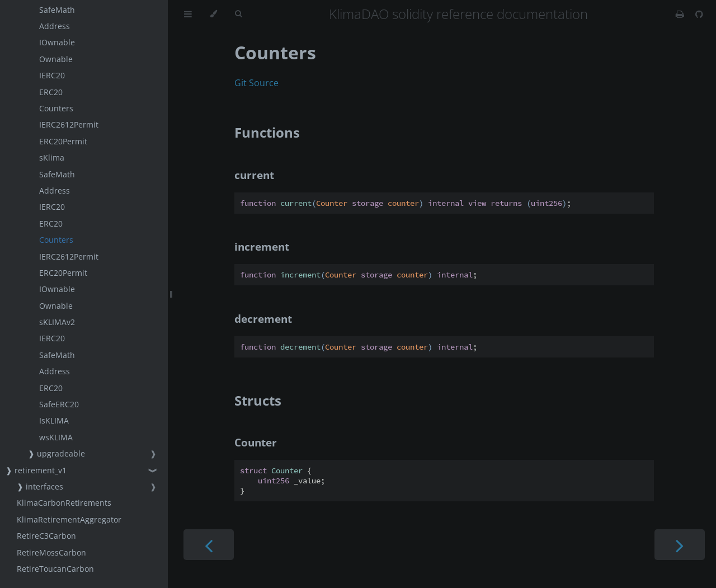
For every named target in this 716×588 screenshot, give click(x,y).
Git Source (256, 83)
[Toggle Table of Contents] (188, 14)
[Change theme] (213, 14)
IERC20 (52, 75)
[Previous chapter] (209, 545)
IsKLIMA (54, 420)
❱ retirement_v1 (36, 470)
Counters (56, 108)
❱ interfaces (40, 486)
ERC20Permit (63, 141)
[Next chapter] (680, 545)
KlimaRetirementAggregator (69, 519)
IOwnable (57, 42)
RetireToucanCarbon (55, 569)
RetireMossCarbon (51, 552)
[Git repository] (699, 14)
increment (262, 246)
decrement (263, 319)
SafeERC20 (59, 404)
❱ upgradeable (56, 453)
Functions (267, 132)
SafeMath (57, 10)
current (254, 175)
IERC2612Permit (69, 124)
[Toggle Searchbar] (238, 14)
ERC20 (51, 92)
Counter (256, 442)
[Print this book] (681, 14)
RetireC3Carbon (46, 536)
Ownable (56, 59)
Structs (258, 400)
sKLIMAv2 (57, 322)
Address (55, 26)
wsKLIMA (56, 437)
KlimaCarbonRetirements (64, 503)
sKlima (52, 157)
